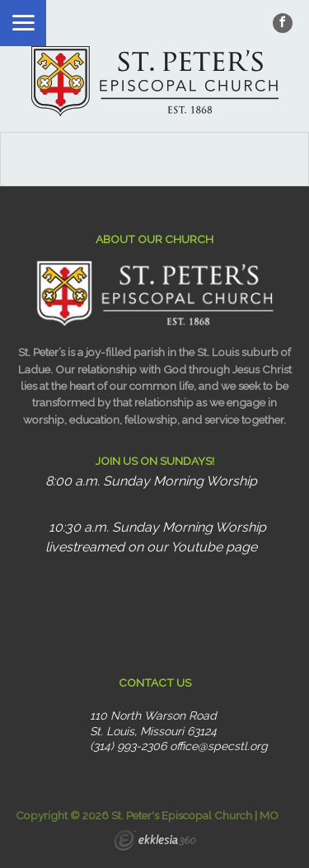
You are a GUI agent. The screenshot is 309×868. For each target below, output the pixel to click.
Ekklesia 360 (155, 842)
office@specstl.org (219, 746)
